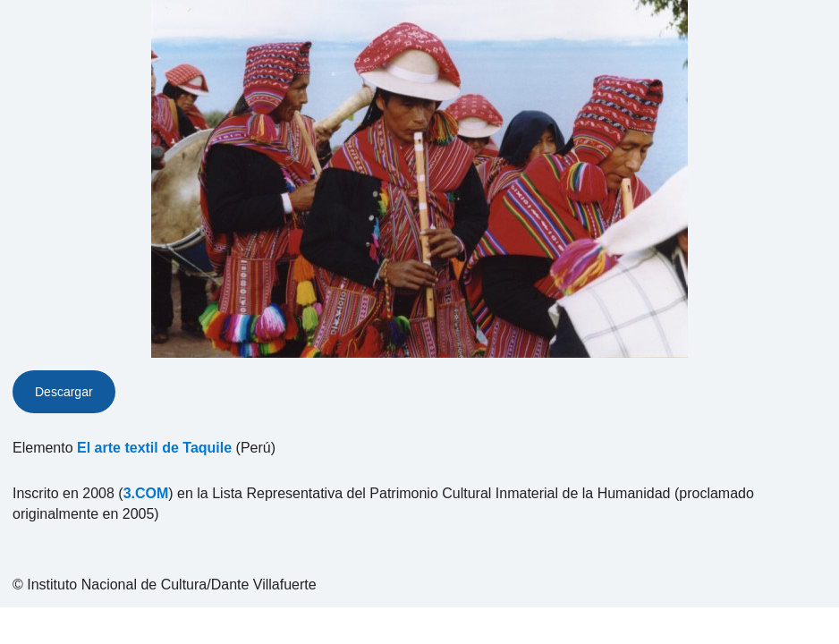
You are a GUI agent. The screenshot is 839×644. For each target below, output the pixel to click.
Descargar (64, 392)
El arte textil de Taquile (154, 448)
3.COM (146, 493)
